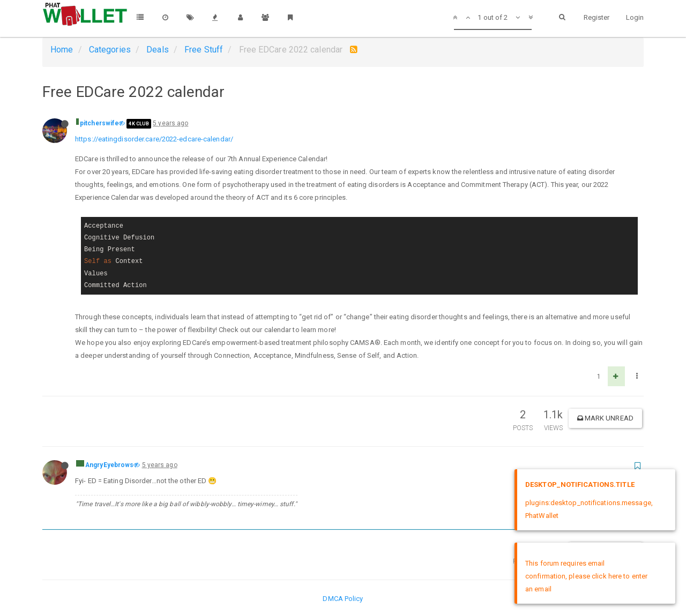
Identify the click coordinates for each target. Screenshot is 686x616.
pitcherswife (99, 123)
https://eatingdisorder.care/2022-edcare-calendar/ (154, 139)
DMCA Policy (343, 599)
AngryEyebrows (109, 465)
